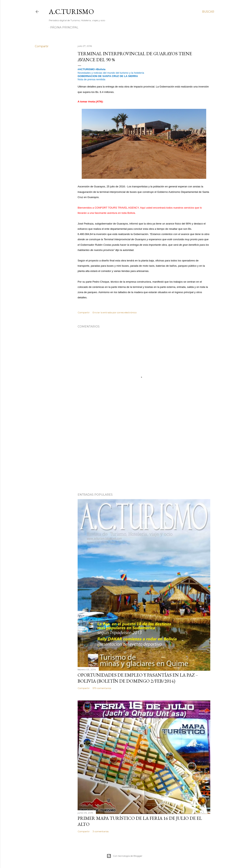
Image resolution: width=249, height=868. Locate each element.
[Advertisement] (144, 456)
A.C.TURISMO (71, 12)
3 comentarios (101, 831)
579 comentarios (102, 688)
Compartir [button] (42, 46)
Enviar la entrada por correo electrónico (115, 312)
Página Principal (64, 27)
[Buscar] (208, 12)
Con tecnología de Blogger (124, 856)
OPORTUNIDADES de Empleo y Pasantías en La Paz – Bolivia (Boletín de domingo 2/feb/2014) (138, 678)
